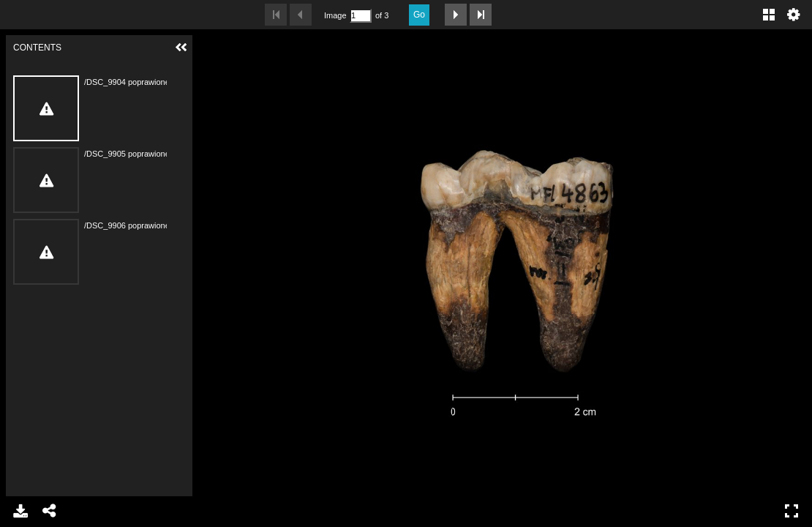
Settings (794, 15)
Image (335, 15)
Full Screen (792, 511)
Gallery (769, 15)
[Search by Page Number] (361, 16)
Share (50, 511)
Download (20, 511)
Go (419, 15)
